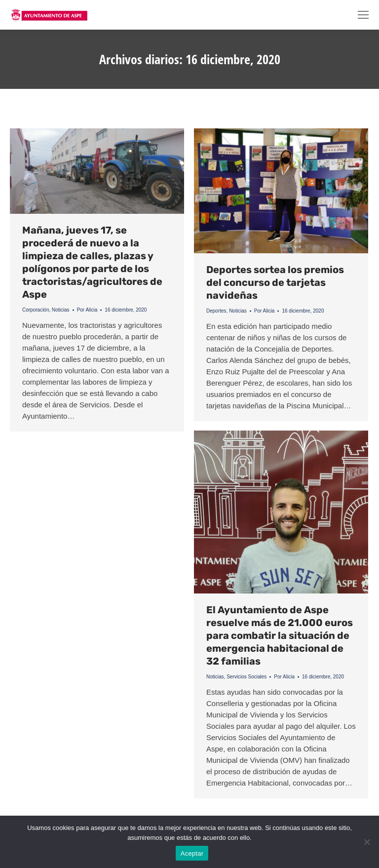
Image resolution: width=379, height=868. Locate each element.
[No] (367, 842)
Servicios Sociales (246, 677)
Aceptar (192, 853)
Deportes (216, 311)
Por (87, 310)
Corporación (36, 310)
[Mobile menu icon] (363, 15)
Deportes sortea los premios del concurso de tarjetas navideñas (275, 282)
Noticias (61, 310)
